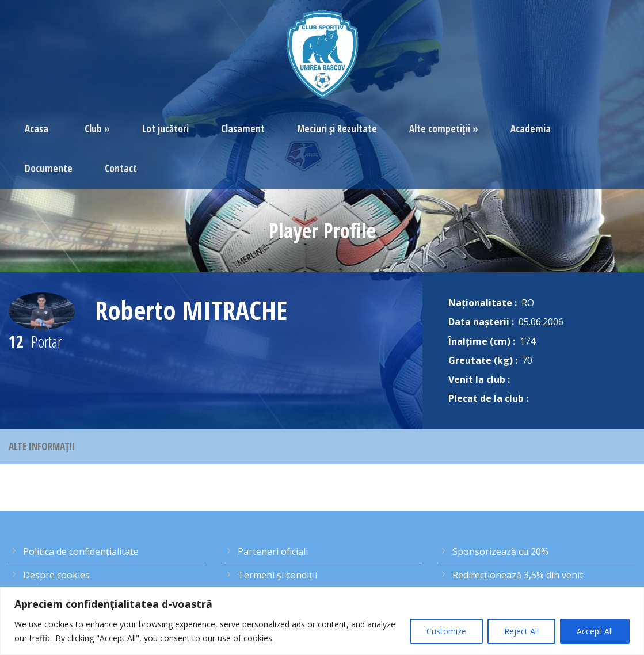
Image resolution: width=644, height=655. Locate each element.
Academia (531, 129)
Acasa (37, 129)
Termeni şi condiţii (277, 575)
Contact (121, 168)
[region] (322, 621)
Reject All (521, 631)
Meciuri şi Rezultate (337, 129)
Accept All (595, 631)
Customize (446, 631)
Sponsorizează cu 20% (500, 551)
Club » (97, 129)
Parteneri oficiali (273, 551)
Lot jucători (165, 129)
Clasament (243, 129)
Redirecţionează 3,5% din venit (518, 575)
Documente (49, 168)
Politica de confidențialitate (81, 551)
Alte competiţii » (444, 129)
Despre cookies (56, 575)
